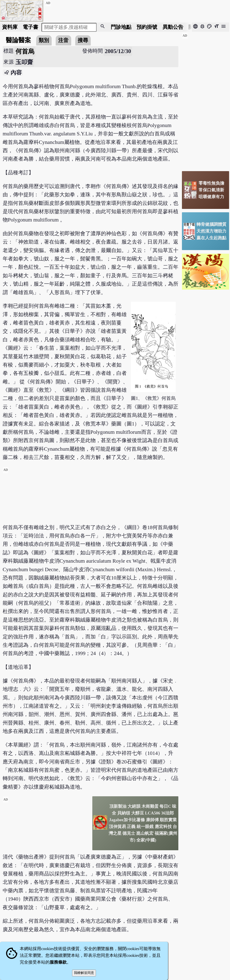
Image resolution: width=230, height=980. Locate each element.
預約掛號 (147, 27)
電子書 (30, 27)
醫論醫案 (18, 40)
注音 (63, 40)
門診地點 (121, 27)
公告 (173, 27)
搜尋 (83, 40)
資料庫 (10, 27)
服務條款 (58, 962)
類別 (44, 40)
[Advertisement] (91, 498)
